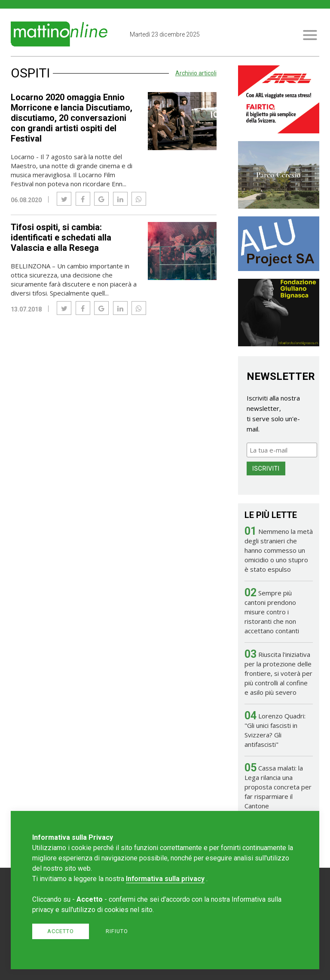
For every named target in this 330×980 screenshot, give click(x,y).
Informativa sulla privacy (165, 879)
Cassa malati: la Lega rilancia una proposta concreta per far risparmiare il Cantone (278, 787)
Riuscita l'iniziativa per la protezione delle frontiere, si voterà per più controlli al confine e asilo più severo (278, 673)
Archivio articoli (196, 73)
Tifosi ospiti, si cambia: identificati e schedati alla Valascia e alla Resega (61, 237)
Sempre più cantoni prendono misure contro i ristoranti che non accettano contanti (272, 612)
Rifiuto (117, 931)
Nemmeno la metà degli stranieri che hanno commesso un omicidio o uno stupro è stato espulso (279, 550)
